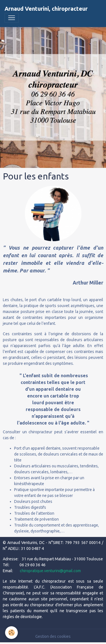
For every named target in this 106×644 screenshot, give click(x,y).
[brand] (46, 9)
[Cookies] (11, 633)
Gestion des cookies (53, 636)
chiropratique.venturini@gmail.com (50, 571)
